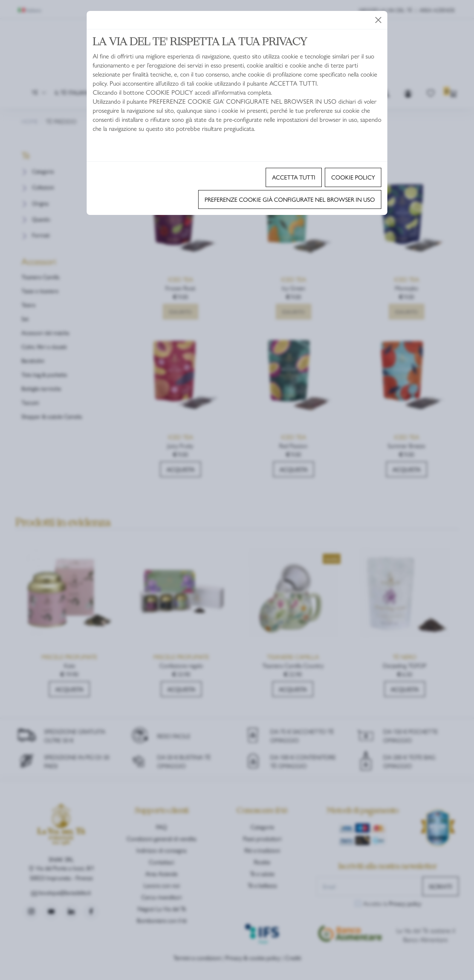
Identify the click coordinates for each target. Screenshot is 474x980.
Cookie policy (353, 177)
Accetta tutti (294, 177)
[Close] (378, 20)
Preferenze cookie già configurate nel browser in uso (290, 199)
